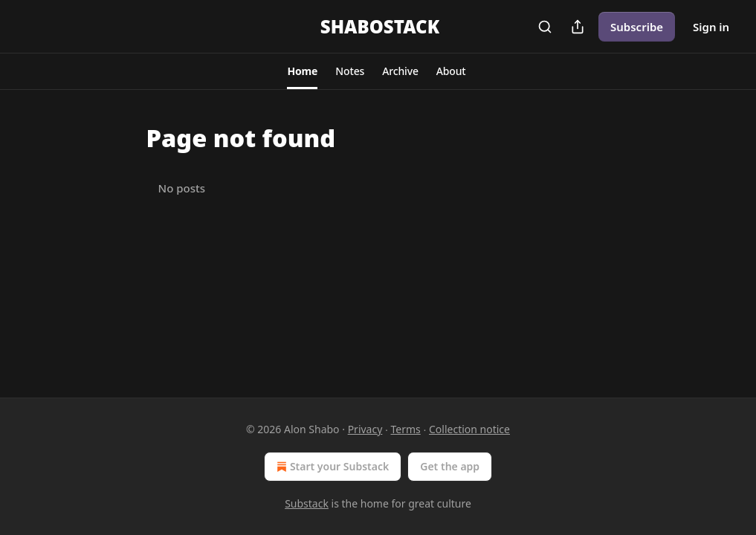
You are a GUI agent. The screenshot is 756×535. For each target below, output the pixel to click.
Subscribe (637, 27)
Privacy (365, 429)
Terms (406, 429)
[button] (302, 71)
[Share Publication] (578, 27)
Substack (307, 503)
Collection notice (469, 429)
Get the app (450, 466)
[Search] (545, 27)
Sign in (711, 27)
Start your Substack (331, 467)
